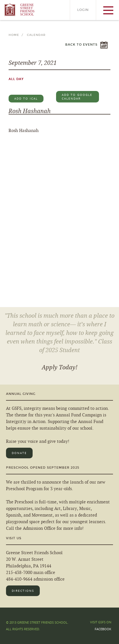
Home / (17, 35)
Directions (23, 591)
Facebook (103, 629)
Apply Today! (60, 367)
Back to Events (81, 45)
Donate (19, 453)
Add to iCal (26, 99)
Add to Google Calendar (77, 97)
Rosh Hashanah (30, 111)
